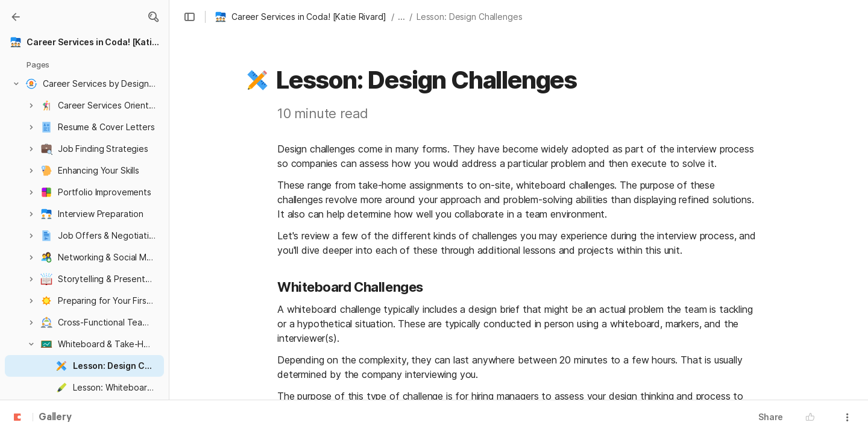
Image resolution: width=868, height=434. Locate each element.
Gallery (55, 418)
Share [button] (771, 417)
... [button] (401, 17)
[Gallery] (16, 17)
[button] (153, 17)
